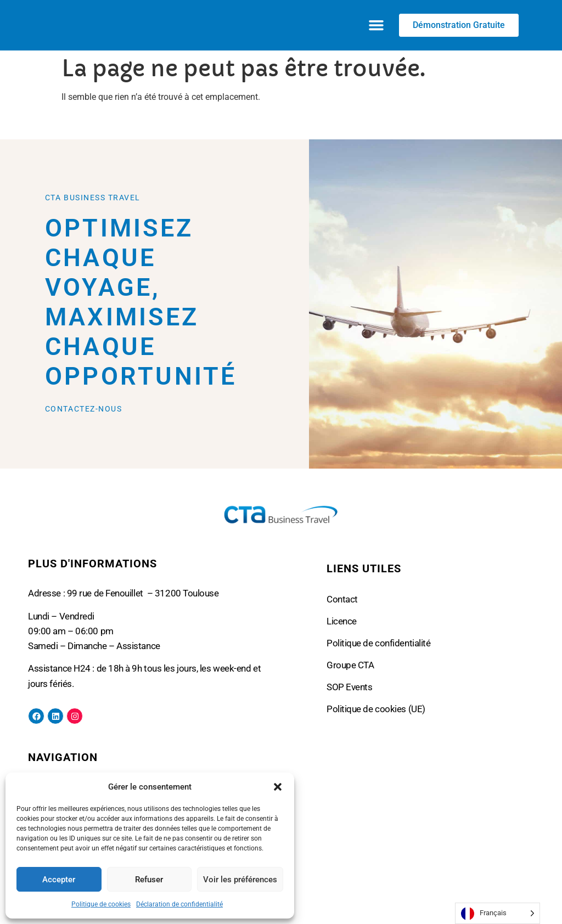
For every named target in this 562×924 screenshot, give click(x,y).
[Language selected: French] (498, 913)
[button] (278, 787)
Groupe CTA (350, 665)
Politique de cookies (101, 904)
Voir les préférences (240, 880)
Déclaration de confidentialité (179, 904)
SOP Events (350, 687)
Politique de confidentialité (378, 643)
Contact (342, 599)
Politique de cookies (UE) (376, 709)
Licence (342, 621)
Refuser (149, 880)
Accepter (59, 880)
